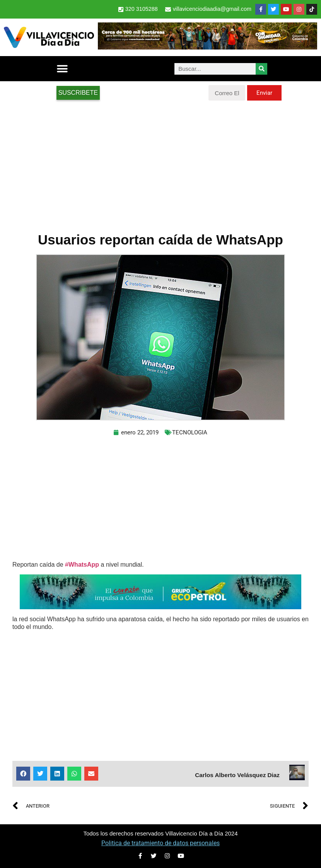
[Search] (261, 69)
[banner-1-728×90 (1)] (207, 47)
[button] (62, 69)
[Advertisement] (160, 162)
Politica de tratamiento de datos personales (160, 843)
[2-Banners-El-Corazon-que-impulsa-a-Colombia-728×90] (160, 607)
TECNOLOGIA (190, 432)
